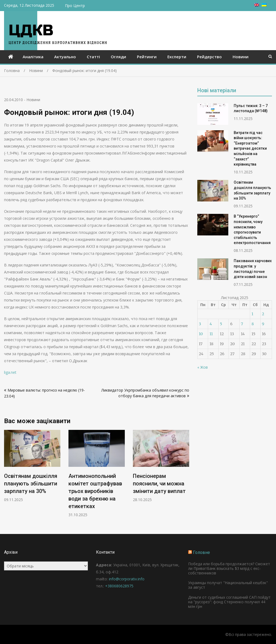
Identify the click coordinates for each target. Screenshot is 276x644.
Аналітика (33, 57)
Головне (201, 552)
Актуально (65, 57)
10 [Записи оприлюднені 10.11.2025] (201, 334)
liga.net (10, 372)
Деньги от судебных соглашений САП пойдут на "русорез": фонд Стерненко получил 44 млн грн (229, 602)
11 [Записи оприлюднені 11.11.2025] (211, 334)
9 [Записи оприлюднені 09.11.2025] (263, 324)
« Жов (203, 367)
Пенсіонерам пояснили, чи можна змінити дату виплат (159, 484)
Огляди (118, 57)
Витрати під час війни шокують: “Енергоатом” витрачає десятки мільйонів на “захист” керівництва (250, 149)
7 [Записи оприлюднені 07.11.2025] (242, 324)
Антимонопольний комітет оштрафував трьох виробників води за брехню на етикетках (95, 491)
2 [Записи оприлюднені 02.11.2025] (263, 314)
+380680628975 (119, 586)
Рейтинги (147, 57)
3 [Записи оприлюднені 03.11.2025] (200, 324)
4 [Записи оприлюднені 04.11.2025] (211, 324)
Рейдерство (209, 57)
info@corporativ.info (127, 579)
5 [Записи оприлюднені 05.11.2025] (221, 324)
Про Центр (75, 6)
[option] (32, 466)
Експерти (177, 57)
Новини (241, 57)
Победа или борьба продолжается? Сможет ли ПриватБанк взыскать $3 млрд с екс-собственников (229, 568)
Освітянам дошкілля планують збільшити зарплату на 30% (31, 484)
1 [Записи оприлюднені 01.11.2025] (252, 314)
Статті (93, 57)
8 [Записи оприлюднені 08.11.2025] (253, 324)
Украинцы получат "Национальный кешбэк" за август (228, 585)
